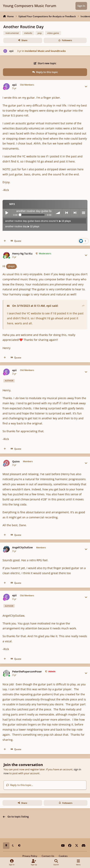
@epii (11, 266)
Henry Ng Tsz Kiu (22, 254)
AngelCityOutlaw (22, 547)
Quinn (16, 462)
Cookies (63, 856)
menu (83, 213)
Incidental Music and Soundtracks (45, 51)
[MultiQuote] (5, 241)
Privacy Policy (30, 856)
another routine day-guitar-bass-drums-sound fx (38, 221)
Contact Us (48, 856)
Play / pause (7, 213)
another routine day (22, 226)
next (75, 213)
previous (66, 213)
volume (58, 213)
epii (11, 51)
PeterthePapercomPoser (27, 672)
